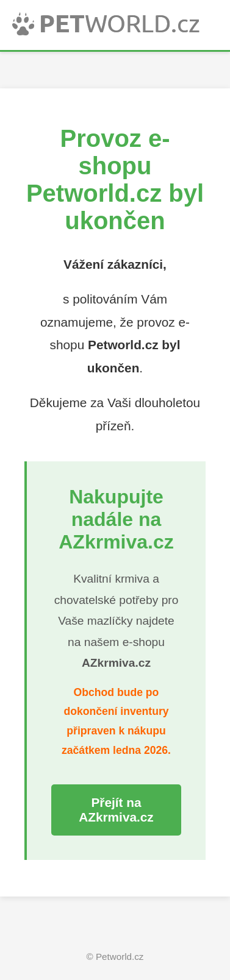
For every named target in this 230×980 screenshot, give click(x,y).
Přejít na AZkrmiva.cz (116, 810)
